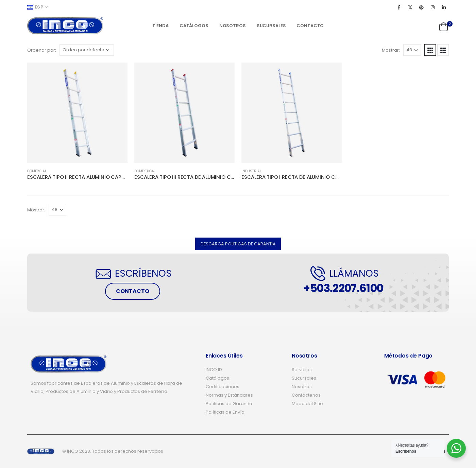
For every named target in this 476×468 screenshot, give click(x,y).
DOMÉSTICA (144, 171)
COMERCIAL (37, 171)
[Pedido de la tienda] (87, 50)
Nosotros (233, 26)
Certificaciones (223, 387)
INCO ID (214, 370)
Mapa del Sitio (307, 404)
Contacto (310, 26)
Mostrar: (391, 50)
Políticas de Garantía (229, 404)
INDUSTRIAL (251, 171)
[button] (238, 244)
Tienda (160, 26)
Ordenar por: (42, 50)
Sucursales (271, 26)
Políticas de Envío (225, 412)
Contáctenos (306, 395)
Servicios (302, 370)
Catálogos (194, 26)
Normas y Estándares (229, 395)
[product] (77, 113)
